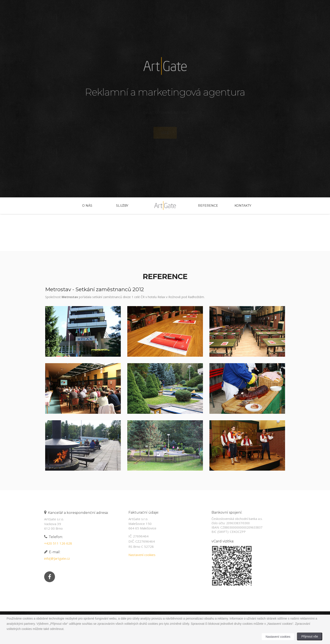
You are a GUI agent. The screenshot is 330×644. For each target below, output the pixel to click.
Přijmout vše (310, 636)
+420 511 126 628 (57, 543)
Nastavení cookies (140, 555)
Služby (122, 206)
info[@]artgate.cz (55, 558)
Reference (208, 206)
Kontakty (243, 206)
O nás (87, 206)
